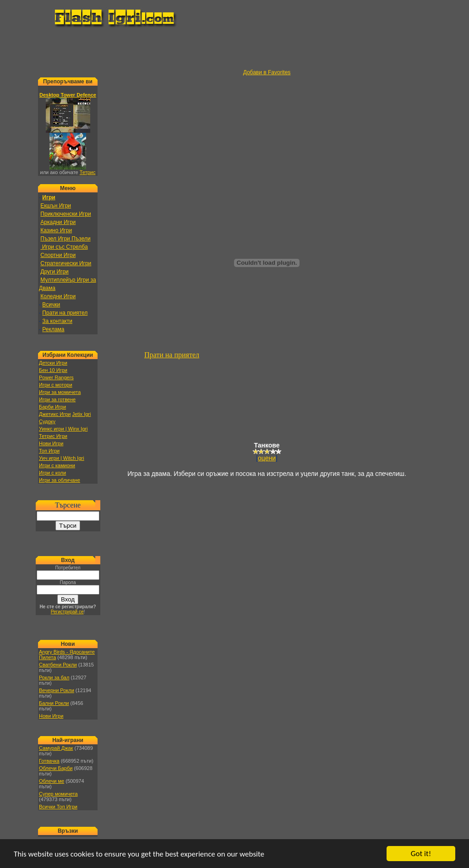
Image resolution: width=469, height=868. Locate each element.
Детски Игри (53, 363)
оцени (267, 458)
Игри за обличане (60, 480)
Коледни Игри (58, 296)
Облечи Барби (56, 768)
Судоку (47, 421)
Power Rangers (56, 377)
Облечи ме (52, 781)
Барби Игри (52, 407)
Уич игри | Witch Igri (62, 458)
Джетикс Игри (55, 414)
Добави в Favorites (267, 72)
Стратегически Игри (66, 263)
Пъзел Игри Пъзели (65, 239)
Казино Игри (56, 230)
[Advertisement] (234, 49)
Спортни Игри (58, 255)
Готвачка (49, 761)
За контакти (57, 321)
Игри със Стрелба (64, 247)
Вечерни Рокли (57, 690)
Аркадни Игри (58, 222)
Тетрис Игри (53, 436)
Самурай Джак (56, 748)
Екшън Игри (56, 206)
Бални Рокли (54, 703)
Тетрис (88, 172)
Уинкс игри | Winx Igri (63, 429)
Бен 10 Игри (53, 370)
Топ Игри (49, 451)
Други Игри (54, 272)
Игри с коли (52, 473)
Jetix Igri (81, 414)
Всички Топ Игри (58, 807)
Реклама (53, 329)
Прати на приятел (65, 313)
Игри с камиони (57, 465)
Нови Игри (51, 443)
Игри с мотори (56, 385)
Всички (51, 305)
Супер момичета (58, 794)
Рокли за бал (54, 677)
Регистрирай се (67, 612)
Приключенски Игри (65, 214)
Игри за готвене (57, 399)
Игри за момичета (60, 392)
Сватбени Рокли (58, 665)
